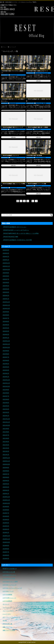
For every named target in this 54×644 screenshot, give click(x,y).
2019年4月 (6, 523)
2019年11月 (6, 500)
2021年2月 (6, 451)
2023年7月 (6, 357)
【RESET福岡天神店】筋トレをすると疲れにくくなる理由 (21, 233)
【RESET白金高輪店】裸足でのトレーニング (13, 127)
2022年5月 (6, 403)
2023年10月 (6, 347)
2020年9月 (6, 468)
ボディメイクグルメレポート (12, 617)
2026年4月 (6, 250)
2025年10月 (6, 270)
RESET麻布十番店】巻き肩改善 (35, 156)
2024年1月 (6, 338)
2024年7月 (6, 318)
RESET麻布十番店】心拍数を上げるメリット (38, 71)
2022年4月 (6, 406)
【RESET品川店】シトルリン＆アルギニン (16, 230)
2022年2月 (6, 412)
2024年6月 (6, 321)
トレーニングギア (8, 611)
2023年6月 (6, 360)
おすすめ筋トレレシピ (9, 598)
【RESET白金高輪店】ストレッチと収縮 (37, 184)
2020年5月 (6, 481)
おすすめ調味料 (7, 601)
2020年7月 (6, 474)
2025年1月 (6, 299)
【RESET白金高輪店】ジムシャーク (10, 156)
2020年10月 (6, 464)
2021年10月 (6, 425)
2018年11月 (6, 539)
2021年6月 (6, 438)
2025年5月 (6, 286)
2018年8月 (6, 549)
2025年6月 (6, 283)
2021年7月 (6, 435)
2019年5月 (6, 520)
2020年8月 (6, 471)
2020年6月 (6, 477)
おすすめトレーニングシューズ (12, 588)
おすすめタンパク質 (9, 578)
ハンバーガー (7, 614)
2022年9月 (6, 390)
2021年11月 (6, 422)
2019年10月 (6, 503)
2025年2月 (6, 296)
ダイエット (38, 73)
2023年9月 (6, 351)
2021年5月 (6, 442)
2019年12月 (6, 497)
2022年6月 (6, 399)
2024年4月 (6, 328)
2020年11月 (6, 461)
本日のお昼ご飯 (7, 624)
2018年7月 (6, 552)
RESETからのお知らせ (10, 569)
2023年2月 (6, 373)
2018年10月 (6, 542)
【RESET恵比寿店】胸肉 (10, 237)
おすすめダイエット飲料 (10, 582)
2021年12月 (6, 419)
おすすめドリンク (8, 591)
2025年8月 (6, 276)
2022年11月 (6, 383)
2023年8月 (6, 354)
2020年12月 (6, 458)
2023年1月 (6, 377)
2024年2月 (6, 334)
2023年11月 (6, 344)
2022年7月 (6, 396)
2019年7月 (6, 513)
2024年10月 (6, 308)
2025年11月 (6, 266)
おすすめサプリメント (9, 575)
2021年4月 (6, 445)
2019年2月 (6, 529)
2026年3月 (6, 253)
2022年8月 (6, 393)
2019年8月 (6, 510)
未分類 (45, 103)
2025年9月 (6, 273)
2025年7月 (6, 279)
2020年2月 (6, 490)
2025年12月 (6, 263)
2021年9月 (6, 429)
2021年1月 (6, 455)
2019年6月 (6, 516)
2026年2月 (6, 257)
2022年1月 (6, 416)
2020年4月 (6, 484)
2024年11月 (6, 305)
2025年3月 (6, 292)
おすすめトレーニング (9, 585)
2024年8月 (6, 315)
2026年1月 (6, 260)
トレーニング (13, 75)
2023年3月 (6, 370)
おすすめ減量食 (7, 595)
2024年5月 (6, 325)
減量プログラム (7, 627)
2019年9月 (6, 507)
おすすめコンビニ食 (9, 572)
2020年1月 (6, 494)
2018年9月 (6, 546)
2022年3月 (6, 409)
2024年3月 (6, 331)
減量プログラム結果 (9, 630)
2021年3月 (6, 448)
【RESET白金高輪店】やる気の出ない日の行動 (17, 240)
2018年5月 (6, 559)
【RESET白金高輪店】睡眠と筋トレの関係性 (38, 127)
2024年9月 (6, 312)
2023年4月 (6, 367)
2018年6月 (6, 555)
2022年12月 (6, 380)
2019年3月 (6, 526)
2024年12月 (6, 302)
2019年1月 (6, 533)
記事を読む (39, 81)
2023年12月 (6, 341)
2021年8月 (6, 432)
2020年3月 (6, 487)
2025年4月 (6, 289)
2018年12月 (6, 536)
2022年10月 (6, 386)
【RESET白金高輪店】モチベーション (14, 227)
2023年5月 (6, 364)
